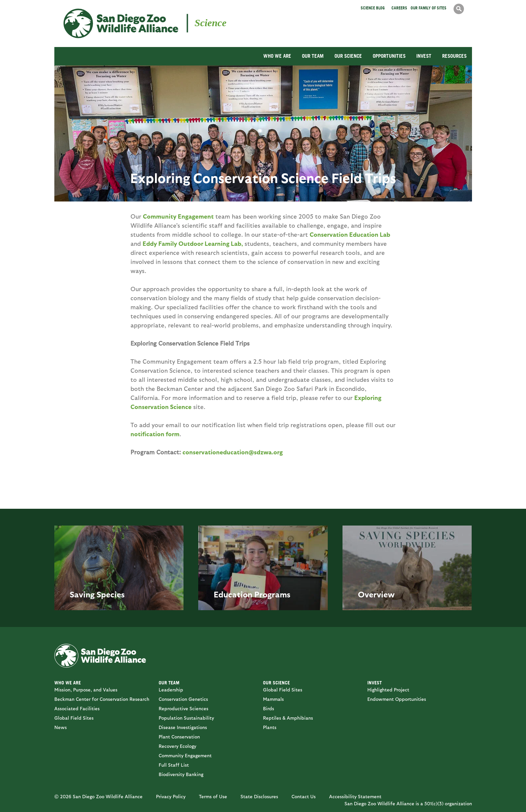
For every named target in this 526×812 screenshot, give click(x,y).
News (61, 727)
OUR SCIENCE (348, 56)
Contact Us (304, 796)
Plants (270, 727)
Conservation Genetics (183, 699)
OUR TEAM (313, 56)
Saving (82, 594)
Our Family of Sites (429, 8)
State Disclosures (259, 796)
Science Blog (373, 8)
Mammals (273, 699)
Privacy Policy (171, 796)
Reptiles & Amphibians (288, 718)
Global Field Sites (74, 718)
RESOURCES (454, 56)
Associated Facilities (77, 708)
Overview (376, 594)
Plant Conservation (179, 737)
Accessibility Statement (355, 796)
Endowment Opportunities (397, 699)
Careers (399, 8)
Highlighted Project (388, 690)
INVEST (424, 56)
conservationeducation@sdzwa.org (233, 452)
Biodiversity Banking (181, 774)
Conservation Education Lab (350, 234)
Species (111, 594)
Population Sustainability (186, 718)
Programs (272, 594)
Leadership (171, 690)
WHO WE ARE (277, 56)
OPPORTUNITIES (389, 56)
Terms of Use (213, 796)
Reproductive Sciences (183, 708)
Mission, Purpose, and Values (86, 690)
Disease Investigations (183, 727)
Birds (269, 708)
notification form (155, 434)
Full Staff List (174, 765)
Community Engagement (178, 216)
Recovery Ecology (177, 746)
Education (233, 594)
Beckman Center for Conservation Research (102, 699)
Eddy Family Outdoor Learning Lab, (193, 243)
